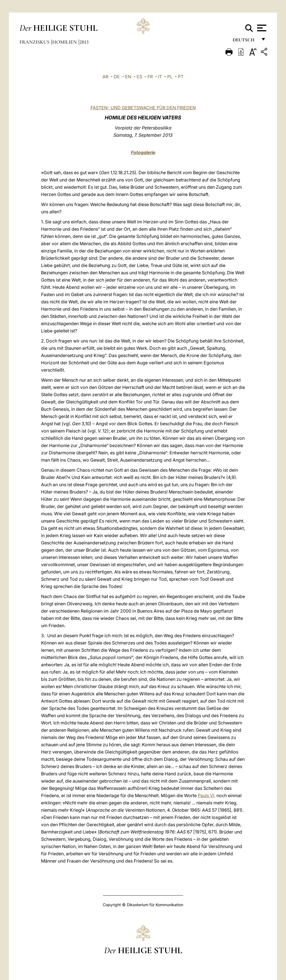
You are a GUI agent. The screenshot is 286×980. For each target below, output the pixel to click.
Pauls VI (206, 795)
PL (170, 77)
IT (160, 77)
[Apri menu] (261, 28)
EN (128, 77)
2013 (84, 42)
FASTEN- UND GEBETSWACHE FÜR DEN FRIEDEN (143, 108)
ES (139, 77)
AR (105, 77)
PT (181, 77)
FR (150, 77)
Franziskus (35, 42)
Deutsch (245, 41)
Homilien (65, 42)
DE (117, 77)
